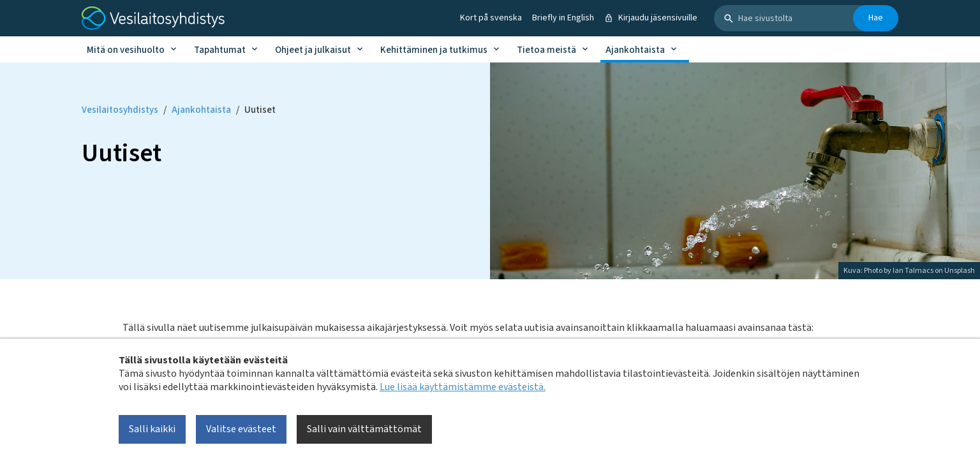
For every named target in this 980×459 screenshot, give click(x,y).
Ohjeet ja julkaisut (313, 50)
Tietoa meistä (546, 50)
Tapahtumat (220, 50)
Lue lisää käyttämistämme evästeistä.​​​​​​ (463, 387)
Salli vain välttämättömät (364, 429)
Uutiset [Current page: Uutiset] (260, 110)
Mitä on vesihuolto (126, 50)
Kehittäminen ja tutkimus (434, 50)
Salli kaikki (152, 429)
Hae (876, 18)
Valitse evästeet (241, 429)
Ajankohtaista (635, 50)
